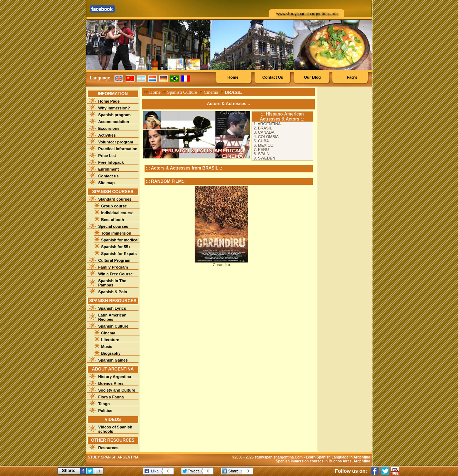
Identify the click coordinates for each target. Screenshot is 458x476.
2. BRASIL (263, 128)
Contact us (109, 176)
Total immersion (116, 233)
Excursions (109, 128)
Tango (104, 404)
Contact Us (273, 77)
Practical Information (118, 149)
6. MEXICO (264, 145)
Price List (107, 156)
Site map (107, 183)
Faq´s (352, 77)
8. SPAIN (262, 154)
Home (233, 77)
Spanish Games (113, 360)
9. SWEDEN (265, 158)
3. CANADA (264, 132)
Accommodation (114, 122)
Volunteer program (116, 142)
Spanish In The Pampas (112, 283)
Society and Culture (117, 390)
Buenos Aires (111, 383)
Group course (114, 206)
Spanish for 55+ (116, 247)
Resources (108, 448)
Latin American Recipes (113, 317)
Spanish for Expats (119, 254)
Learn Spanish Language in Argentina (338, 457)
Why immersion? (114, 108)
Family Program (113, 267)
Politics (105, 411)
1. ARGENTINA (267, 124)
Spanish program (114, 115)
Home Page (109, 101)
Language (100, 78)
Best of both (113, 220)
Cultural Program (114, 260)
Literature (110, 340)
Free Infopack (111, 162)
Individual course (117, 213)
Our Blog (312, 77)
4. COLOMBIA (266, 137)
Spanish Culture (113, 326)
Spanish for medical (120, 240)
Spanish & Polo (113, 292)
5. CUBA (261, 141)
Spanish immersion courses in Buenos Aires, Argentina (323, 461)
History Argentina (115, 377)
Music (107, 347)
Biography (111, 353)
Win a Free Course (116, 274)
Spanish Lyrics (112, 308)
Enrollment (109, 169)
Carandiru (221, 265)
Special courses (113, 226)
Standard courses (115, 199)
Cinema (108, 333)
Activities (107, 135)
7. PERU (261, 149)
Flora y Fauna (111, 397)
